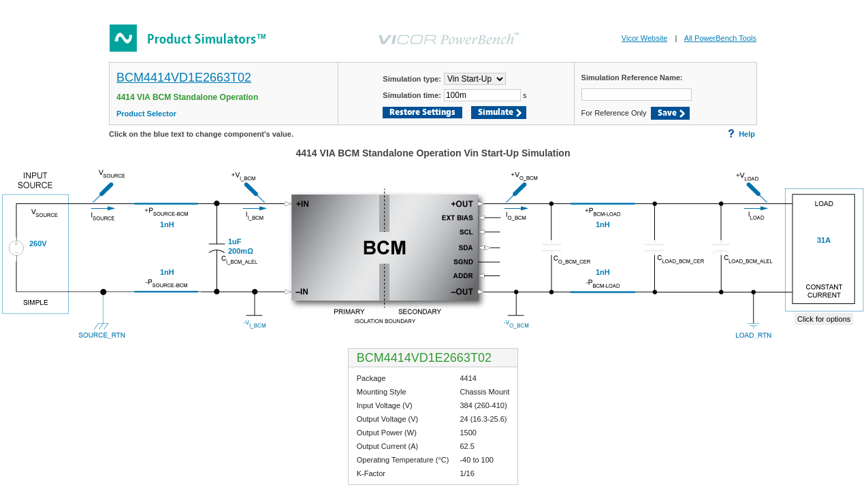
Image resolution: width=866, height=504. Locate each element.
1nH (603, 224)
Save (667, 113)
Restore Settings (422, 113)
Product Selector (146, 114)
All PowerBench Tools (720, 38)
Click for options (824, 319)
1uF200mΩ (241, 246)
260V (38, 243)
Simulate (496, 113)
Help (741, 134)
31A (824, 240)
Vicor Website (644, 38)
